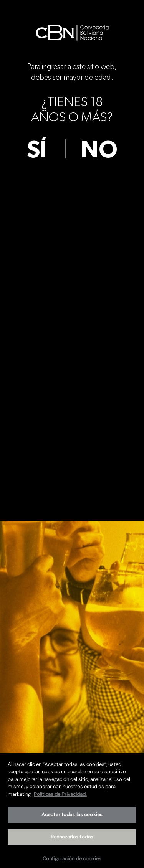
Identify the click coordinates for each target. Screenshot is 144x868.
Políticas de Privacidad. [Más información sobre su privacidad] (60, 797)
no (99, 150)
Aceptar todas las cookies (72, 818)
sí (37, 150)
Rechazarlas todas (72, 840)
